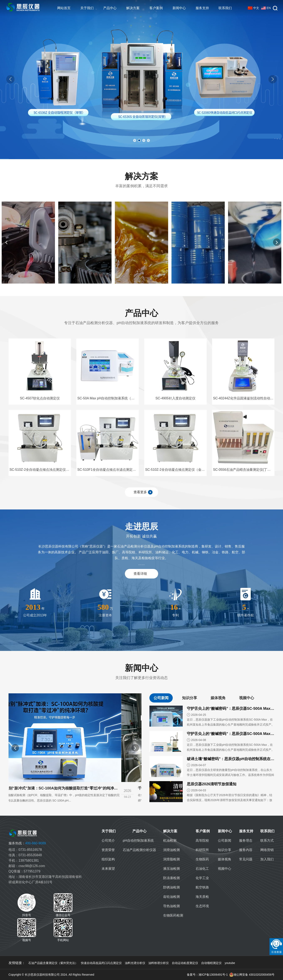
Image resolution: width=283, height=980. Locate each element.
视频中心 (225, 869)
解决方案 (133, 8)
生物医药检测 (173, 915)
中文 (253, 8)
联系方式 (267, 841)
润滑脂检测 (171, 859)
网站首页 (64, 8)
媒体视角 (225, 859)
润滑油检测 (171, 850)
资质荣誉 (108, 850)
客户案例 (156, 8)
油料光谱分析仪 (135, 963)
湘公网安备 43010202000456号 (252, 975)
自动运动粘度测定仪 (185, 963)
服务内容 (246, 850)
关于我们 (87, 8)
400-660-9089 (27, 843)
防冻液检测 (171, 878)
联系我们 (225, 8)
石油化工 (202, 869)
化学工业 (202, 878)
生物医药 (202, 859)
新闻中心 (179, 8)
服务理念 (246, 841)
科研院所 (202, 850)
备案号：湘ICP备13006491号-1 (207, 975)
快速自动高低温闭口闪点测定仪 (101, 963)
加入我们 (267, 859)
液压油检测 (171, 869)
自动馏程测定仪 (211, 963)
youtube (230, 963)
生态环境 (202, 906)
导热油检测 (171, 906)
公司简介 (108, 841)
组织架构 (108, 859)
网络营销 (267, 850)
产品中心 (110, 8)
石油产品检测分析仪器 (139, 850)
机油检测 (170, 841)
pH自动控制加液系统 (138, 841)
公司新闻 (225, 841)
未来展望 (108, 869)
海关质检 (202, 897)
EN (266, 8)
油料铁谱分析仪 (159, 963)
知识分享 (225, 850)
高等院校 (202, 841)
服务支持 (202, 8)
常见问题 (246, 859)
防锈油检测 (171, 887)
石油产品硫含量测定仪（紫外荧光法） (53, 963)
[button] (273, 79)
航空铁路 (202, 887)
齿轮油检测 (171, 897)
